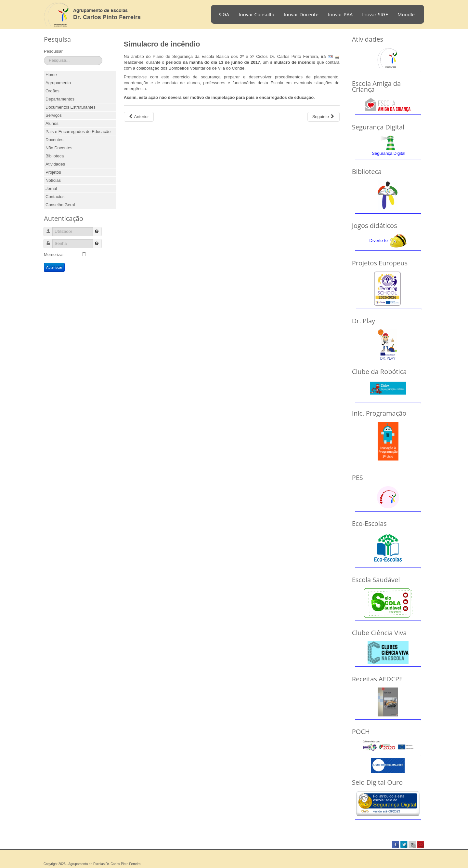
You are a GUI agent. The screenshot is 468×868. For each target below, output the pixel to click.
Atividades (55, 164)
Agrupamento (58, 83)
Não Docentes (59, 148)
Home (51, 75)
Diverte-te (379, 240)
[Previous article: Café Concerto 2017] (139, 117)
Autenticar (54, 267)
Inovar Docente (301, 14)
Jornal (51, 188)
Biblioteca (55, 156)
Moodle (406, 14)
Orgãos (52, 91)
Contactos (55, 197)
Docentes (54, 140)
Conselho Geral (60, 205)
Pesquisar (53, 51)
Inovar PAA (340, 14)
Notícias (53, 180)
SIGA (224, 14)
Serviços (54, 115)
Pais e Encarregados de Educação (78, 132)
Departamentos (60, 99)
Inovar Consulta (256, 14)
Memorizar (54, 254)
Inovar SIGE (375, 14)
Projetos (53, 172)
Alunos (52, 123)
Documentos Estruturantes (71, 107)
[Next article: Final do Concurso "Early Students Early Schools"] (324, 117)
